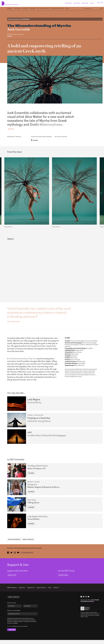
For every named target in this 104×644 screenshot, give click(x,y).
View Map (35, 140)
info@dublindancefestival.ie (87, 605)
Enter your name (12, 607)
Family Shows (25, 8)
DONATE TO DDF (12, 579)
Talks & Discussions (45, 8)
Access (92, 3)
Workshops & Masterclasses (57, 8)
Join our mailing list (28, 557)
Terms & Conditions (28, 543)
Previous (3, 193)
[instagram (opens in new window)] (16, 557)
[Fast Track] (55, 508)
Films (38, 8)
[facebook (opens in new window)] (8, 557)
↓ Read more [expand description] (11, 129)
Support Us (33, 592)
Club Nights (33, 8)
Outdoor (67, 8)
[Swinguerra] (55, 490)
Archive (60, 592)
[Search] (101, 8)
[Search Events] (92, 8)
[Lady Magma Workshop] (55, 525)
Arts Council (85, 613)
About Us (23, 592)
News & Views (44, 592)
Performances (18, 8)
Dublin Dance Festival (15, 3)
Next (101, 193)
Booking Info (85, 3)
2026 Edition (68, 3)
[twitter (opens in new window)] (12, 557)
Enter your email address (14, 615)
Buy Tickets (77, 3)
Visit (53, 592)
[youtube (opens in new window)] (19, 557)
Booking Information (14, 543)
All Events (9, 8)
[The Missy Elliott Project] (55, 472)
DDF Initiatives (12, 592)
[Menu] (100, 3)
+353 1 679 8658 (95, 604)
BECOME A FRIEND (63, 579)
